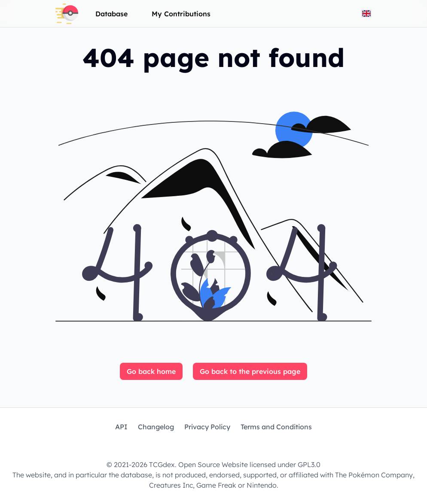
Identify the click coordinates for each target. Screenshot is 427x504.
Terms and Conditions (276, 427)
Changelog (156, 427)
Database (111, 14)
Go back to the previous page (250, 371)
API (121, 427)
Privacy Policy (207, 427)
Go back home (151, 371)
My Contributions (181, 14)
